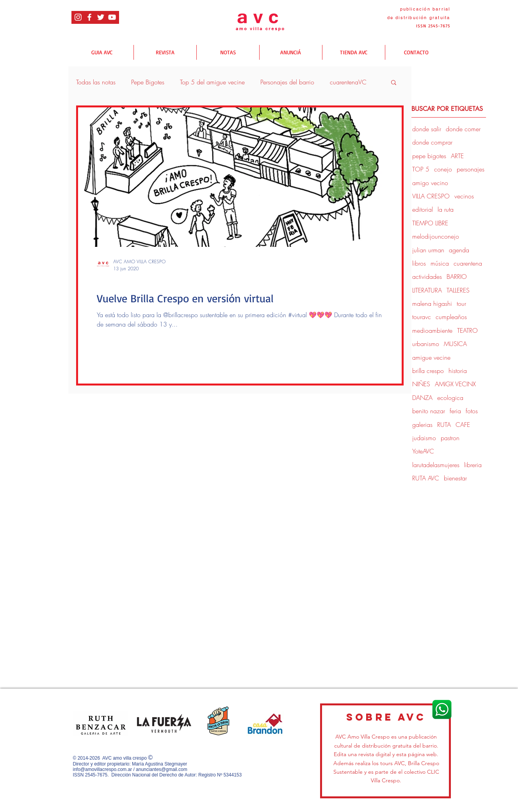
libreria (473, 465)
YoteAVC (423, 451)
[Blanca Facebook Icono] (89, 17)
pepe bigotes (429, 156)
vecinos (464, 196)
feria (455, 411)
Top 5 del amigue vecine (212, 82)
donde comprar (432, 142)
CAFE (463, 425)
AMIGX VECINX (455, 384)
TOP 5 (421, 169)
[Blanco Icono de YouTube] (112, 17)
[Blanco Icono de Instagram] (78, 17)
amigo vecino (430, 183)
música (440, 263)
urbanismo (426, 344)
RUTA (444, 425)
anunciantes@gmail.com (162, 769)
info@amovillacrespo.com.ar (103, 769)
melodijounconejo (436, 236)
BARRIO (457, 277)
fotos (472, 411)
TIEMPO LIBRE (430, 223)
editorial (423, 209)
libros (419, 263)
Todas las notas (96, 82)
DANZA (422, 398)
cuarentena (468, 263)
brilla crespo (428, 371)
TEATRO (467, 330)
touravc (422, 317)
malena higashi (432, 303)
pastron (450, 438)
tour (461, 303)
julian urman (428, 250)
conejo (443, 169)
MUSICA (455, 344)
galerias (422, 425)
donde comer (463, 129)
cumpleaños (451, 317)
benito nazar (429, 411)
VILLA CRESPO (431, 196)
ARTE (457, 156)
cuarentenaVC (348, 82)
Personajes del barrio (287, 82)
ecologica (450, 398)
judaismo (424, 438)
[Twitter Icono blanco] (101, 17)
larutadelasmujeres (436, 465)
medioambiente (432, 330)
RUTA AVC (426, 478)
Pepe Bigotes (148, 82)
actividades (427, 277)
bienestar (455, 478)
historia (458, 371)
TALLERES (458, 290)
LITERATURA (427, 290)
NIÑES (421, 384)
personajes (471, 169)
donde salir (109, 282)
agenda (459, 250)
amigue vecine (431, 357)
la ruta (446, 209)
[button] (394, 83)
